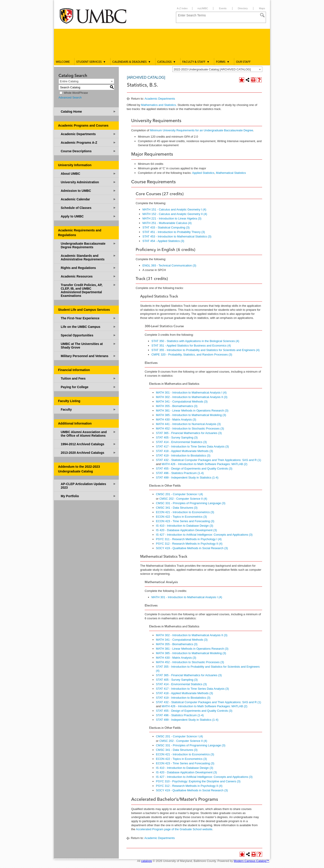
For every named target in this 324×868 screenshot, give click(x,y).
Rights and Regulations (88, 268)
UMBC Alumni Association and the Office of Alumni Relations (88, 434)
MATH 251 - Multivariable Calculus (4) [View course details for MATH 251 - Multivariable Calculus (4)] (167, 223)
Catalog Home (88, 111)
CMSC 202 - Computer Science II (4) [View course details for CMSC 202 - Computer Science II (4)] (183, 499)
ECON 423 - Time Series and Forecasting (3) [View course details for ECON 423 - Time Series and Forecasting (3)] (185, 521)
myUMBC (203, 8)
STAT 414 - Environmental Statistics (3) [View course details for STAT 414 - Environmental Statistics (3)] (181, 442)
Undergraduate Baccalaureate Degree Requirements (88, 245)
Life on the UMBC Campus (88, 327)
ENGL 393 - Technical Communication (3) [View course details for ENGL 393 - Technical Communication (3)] (169, 265)
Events (223, 8)
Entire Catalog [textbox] (69, 81)
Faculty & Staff (196, 62)
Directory (243, 8)
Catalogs (166, 62)
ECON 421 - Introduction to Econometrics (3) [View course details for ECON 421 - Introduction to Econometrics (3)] (185, 512)
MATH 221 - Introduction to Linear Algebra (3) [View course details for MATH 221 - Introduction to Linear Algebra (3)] (172, 218)
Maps (262, 8)
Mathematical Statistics (231, 173)
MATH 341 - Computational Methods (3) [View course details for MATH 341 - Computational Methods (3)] (182, 402)
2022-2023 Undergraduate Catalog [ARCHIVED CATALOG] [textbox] (212, 69)
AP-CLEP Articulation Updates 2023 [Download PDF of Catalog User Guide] (88, 486)
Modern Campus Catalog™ (252, 861)
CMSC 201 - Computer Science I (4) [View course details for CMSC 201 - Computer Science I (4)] (179, 494)
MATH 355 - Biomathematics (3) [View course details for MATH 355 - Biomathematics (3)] (177, 406)
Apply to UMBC (88, 216)
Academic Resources (88, 276)
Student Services (91, 62)
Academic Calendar (88, 199)
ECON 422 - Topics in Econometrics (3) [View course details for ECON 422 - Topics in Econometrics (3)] (181, 517)
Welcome (63, 62)
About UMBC (88, 173)
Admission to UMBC (88, 191)
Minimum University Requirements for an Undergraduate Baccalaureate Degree (202, 130)
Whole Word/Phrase (76, 93)
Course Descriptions (88, 151)
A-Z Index (182, 8)
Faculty (88, 409)
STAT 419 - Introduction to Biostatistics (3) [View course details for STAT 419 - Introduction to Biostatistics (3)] (183, 455)
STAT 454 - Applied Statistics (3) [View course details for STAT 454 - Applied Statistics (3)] (163, 241)
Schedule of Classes (88, 208)
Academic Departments (88, 134)
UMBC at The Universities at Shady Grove (88, 346)
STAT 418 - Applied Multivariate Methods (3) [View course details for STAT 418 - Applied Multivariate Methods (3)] (184, 451)
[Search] (262, 15)
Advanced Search (70, 97)
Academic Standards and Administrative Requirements (88, 257)
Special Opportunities (88, 335)
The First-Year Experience (88, 318)
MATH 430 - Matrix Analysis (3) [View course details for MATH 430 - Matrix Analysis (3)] (176, 419)
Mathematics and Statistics (159, 105)
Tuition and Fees (88, 378)
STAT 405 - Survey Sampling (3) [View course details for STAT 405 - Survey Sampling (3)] (177, 437)
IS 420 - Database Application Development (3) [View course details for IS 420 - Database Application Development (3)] (186, 530)
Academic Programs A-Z (88, 142)
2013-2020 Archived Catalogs (88, 453)
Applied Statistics (203, 173)
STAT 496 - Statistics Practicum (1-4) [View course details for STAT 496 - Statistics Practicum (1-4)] (180, 473)
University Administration (88, 182)
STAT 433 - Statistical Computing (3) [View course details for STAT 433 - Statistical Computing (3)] (166, 227)
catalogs (146, 861)
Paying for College (88, 387)
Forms (223, 62)
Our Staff (243, 62)
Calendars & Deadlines (132, 62)
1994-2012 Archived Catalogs (88, 444)
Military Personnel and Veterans (88, 356)
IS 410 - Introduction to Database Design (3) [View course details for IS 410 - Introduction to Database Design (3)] (184, 526)
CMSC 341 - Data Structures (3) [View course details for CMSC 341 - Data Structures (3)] (177, 508)
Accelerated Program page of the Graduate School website (174, 829)
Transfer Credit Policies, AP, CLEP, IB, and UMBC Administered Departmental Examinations (88, 290)
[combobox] (217, 69)
